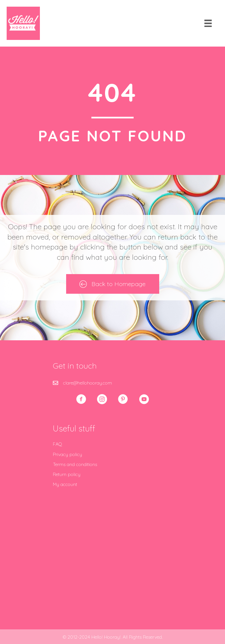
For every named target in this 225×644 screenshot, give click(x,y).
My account (65, 484)
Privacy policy (67, 454)
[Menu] (208, 23)
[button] (81, 399)
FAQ (57, 444)
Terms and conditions (75, 464)
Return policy (67, 474)
